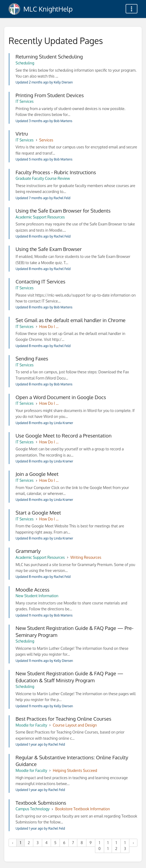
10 (100, 846)
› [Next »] (133, 843)
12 (116, 846)
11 (108, 846)
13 (125, 846)
